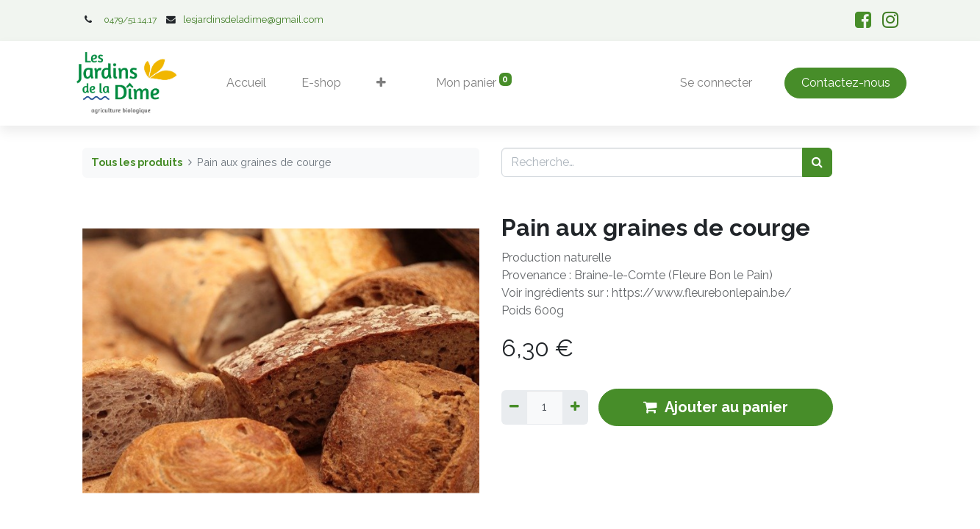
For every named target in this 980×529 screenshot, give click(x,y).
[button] (381, 83)
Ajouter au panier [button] (716, 407)
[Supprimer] (514, 407)
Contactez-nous (846, 83)
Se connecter (716, 83)
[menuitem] (246, 83)
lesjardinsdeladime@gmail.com (253, 19)
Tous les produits (137, 162)
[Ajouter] (575, 407)
